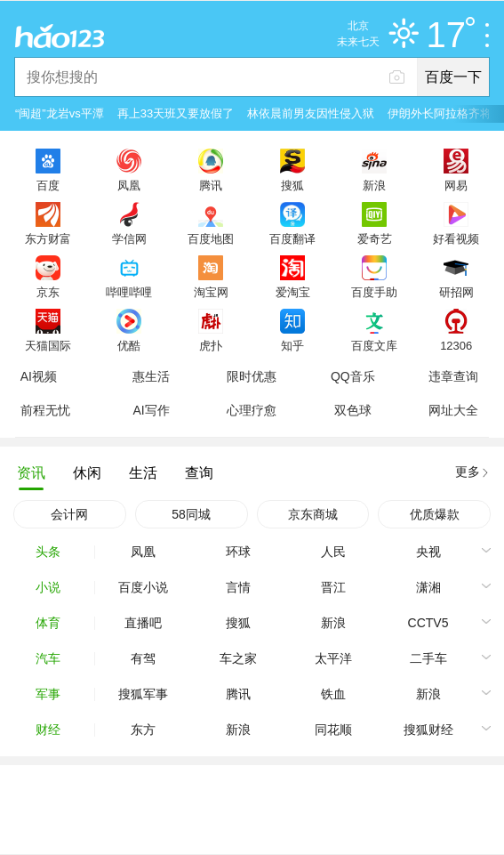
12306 (456, 345)
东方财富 (48, 238)
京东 (48, 292)
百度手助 (374, 292)
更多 (468, 472)
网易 (456, 185)
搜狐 (292, 185)
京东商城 (313, 514)
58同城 (191, 514)
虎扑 (211, 345)
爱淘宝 (293, 292)
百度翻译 (292, 238)
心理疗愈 (252, 410)
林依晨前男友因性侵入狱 (311, 113)
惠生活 (151, 376)
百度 (48, 185)
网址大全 (453, 410)
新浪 (374, 185)
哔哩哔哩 (129, 292)
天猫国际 (48, 345)
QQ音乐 (353, 376)
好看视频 (456, 238)
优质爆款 (435, 514)
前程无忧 (45, 410)
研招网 (456, 292)
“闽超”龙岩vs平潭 (60, 113)
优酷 (129, 345)
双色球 (353, 410)
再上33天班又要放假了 (176, 113)
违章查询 (453, 376)
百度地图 (211, 238)
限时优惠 (252, 376)
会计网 (69, 514)
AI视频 (39, 376)
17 (451, 36)
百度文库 (374, 345)
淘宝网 (211, 292)
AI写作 (151, 410)
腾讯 (211, 185)
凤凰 (129, 185)
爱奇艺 (375, 238)
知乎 (292, 345)
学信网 (129, 238)
